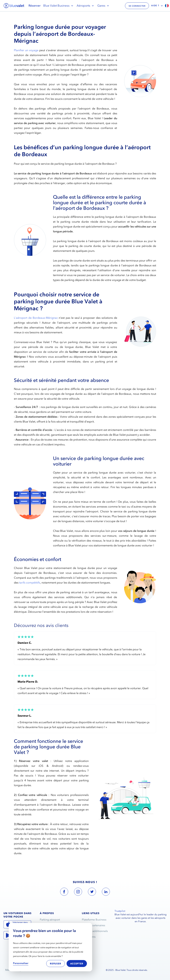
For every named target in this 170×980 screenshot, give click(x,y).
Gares (104, 6)
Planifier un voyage (26, 50)
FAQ (85, 948)
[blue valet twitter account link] (92, 892)
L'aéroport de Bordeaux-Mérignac (36, 318)
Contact (87, 943)
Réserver (35, 6)
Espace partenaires (94, 925)
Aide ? (157, 6)
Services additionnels (95, 931)
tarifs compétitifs (30, 582)
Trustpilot (120, 911)
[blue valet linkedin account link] (106, 892)
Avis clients (89, 937)
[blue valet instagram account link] (78, 892)
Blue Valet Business (59, 6)
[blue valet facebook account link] (64, 892)
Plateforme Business (94, 920)
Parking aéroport (50, 920)
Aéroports (86, 6)
